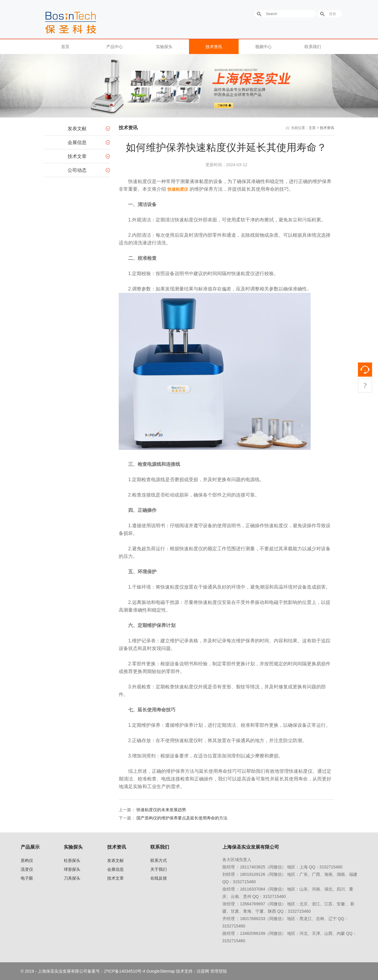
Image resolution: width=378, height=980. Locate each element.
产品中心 (115, 47)
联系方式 (159, 860)
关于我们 (159, 869)
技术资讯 (214, 47)
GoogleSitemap (161, 971)
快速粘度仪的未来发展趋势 (161, 810)
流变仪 (27, 869)
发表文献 (77, 129)
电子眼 (27, 878)
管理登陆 (219, 971)
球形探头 (72, 869)
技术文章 (77, 156)
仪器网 (203, 971)
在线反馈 (159, 878)
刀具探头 (72, 878)
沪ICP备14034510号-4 (125, 971)
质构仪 (27, 860)
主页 (312, 128)
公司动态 (77, 170)
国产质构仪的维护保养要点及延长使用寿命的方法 (182, 818)
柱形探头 (72, 860)
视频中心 (263, 47)
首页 (65, 47)
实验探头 (164, 47)
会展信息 (77, 142)
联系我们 (313, 47)
